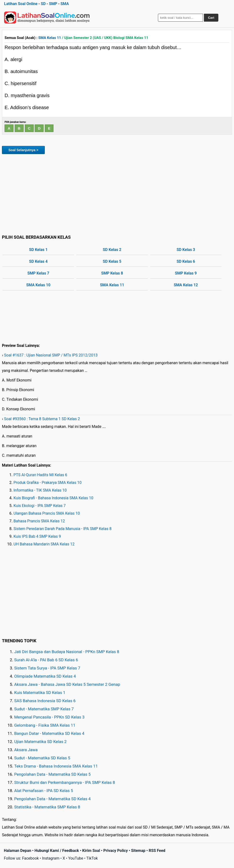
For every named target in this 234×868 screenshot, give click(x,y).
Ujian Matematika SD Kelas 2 (40, 742)
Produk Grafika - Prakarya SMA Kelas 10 (48, 483)
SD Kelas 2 (112, 250)
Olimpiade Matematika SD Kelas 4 (45, 676)
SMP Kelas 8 (112, 273)
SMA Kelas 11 (50, 38)
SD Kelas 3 (186, 250)
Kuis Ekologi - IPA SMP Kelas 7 (40, 506)
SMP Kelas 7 (38, 273)
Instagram (51, 858)
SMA (65, 4)
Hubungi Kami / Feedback (57, 851)
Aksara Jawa (26, 750)
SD (43, 4)
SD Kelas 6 (186, 261)
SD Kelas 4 (38, 261)
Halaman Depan (18, 851)
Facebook (30, 858)
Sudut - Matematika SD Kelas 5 (42, 758)
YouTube (76, 858)
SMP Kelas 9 (186, 273)
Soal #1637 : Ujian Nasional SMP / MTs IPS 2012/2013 (51, 355)
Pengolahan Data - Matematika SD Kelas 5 (52, 774)
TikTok (92, 858)
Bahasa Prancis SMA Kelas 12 (39, 521)
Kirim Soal (91, 851)
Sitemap (138, 851)
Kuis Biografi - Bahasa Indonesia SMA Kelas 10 (53, 498)
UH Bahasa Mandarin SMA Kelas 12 (44, 544)
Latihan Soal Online (21, 4)
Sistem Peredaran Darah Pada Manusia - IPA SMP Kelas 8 (62, 529)
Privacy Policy (115, 851)
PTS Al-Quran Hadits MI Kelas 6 (40, 475)
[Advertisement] (117, 194)
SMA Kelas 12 (186, 285)
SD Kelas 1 (38, 250)
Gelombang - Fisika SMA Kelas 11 (45, 725)
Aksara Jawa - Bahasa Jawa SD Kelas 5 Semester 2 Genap (67, 684)
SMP (53, 4)
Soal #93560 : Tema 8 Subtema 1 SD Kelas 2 (42, 419)
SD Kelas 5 (112, 261)
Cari (211, 18)
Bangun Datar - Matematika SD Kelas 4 (49, 733)
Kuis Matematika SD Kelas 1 (40, 693)
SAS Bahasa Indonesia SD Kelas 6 (45, 701)
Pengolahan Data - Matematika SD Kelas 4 (52, 799)
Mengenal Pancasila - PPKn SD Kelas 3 (49, 717)
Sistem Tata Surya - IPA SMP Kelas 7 (47, 668)
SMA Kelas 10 (38, 285)
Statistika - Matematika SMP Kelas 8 (47, 807)
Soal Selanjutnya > (23, 150)
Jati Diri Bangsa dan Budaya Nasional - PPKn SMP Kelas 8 (67, 652)
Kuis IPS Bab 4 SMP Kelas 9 (37, 536)
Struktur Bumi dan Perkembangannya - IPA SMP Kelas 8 (65, 782)
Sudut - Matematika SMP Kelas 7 (44, 709)
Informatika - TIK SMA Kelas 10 (40, 490)
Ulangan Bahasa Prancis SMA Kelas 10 (47, 513)
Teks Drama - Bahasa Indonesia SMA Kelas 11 (56, 766)
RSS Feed (157, 851)
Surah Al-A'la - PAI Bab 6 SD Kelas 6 (46, 660)
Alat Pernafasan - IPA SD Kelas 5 (44, 791)
